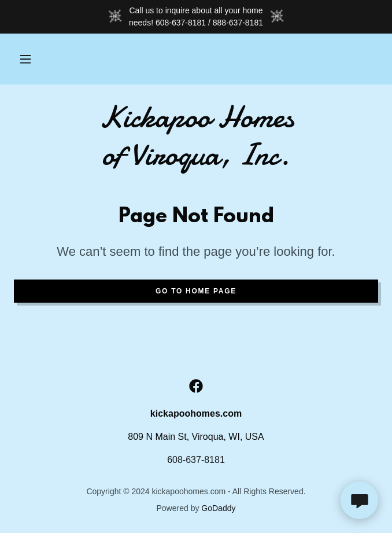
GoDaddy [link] (218, 508)
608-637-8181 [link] (196, 460)
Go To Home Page (196, 291)
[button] (25, 59)
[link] (196, 136)
